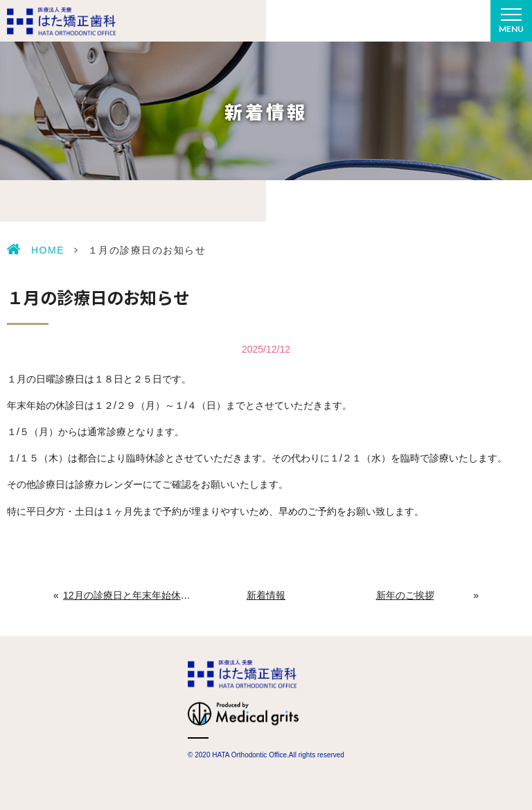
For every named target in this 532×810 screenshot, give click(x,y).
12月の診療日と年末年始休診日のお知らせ (127, 595)
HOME (48, 250)
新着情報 (266, 595)
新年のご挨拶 (405, 595)
